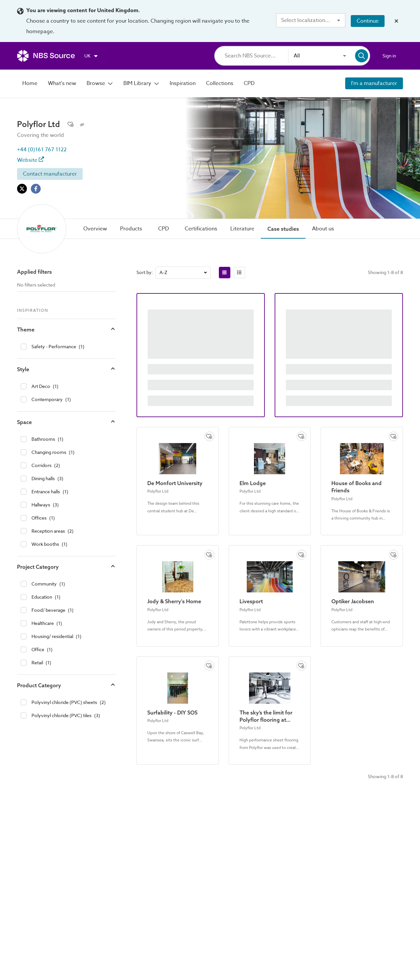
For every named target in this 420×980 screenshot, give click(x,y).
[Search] (256, 56)
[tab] (95, 229)
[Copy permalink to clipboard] (82, 124)
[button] (66, 330)
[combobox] (311, 20)
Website (31, 160)
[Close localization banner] (396, 21)
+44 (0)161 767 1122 (42, 150)
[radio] (225, 273)
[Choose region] (91, 56)
